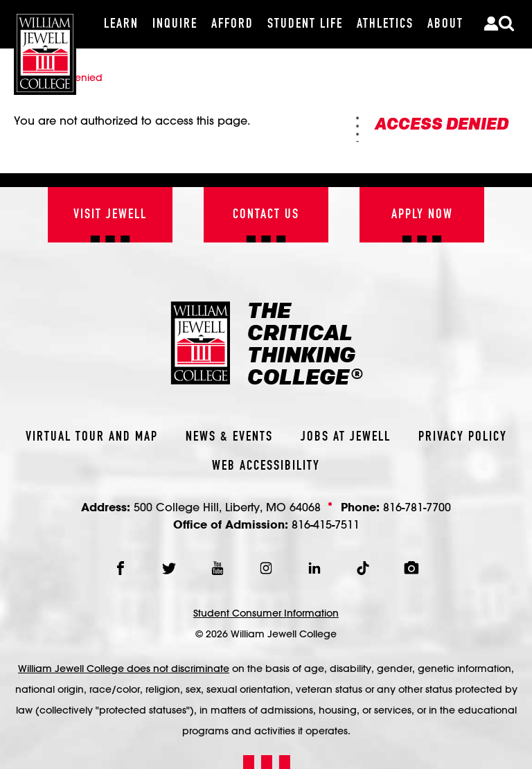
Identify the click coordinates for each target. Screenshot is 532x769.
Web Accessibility (266, 466)
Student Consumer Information (266, 613)
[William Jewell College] (45, 47)
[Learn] (121, 24)
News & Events (229, 437)
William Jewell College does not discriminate (124, 669)
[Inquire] (175, 24)
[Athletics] (385, 24)
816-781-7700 (417, 507)
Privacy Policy (463, 437)
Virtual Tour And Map (92, 437)
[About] (445, 24)
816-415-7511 (326, 524)
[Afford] (232, 24)
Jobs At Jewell (346, 437)
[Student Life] (305, 24)
